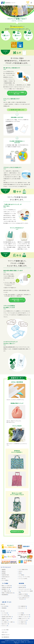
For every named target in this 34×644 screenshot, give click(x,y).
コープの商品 (5, 583)
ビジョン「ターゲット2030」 (25, 577)
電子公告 (4, 579)
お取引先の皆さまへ (6, 577)
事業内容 (4, 571)
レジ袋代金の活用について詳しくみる (17, 300)
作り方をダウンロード (16, 532)
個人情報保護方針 (5, 637)
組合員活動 (21, 583)
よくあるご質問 (5, 630)
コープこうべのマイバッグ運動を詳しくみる (17, 93)
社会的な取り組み (5, 575)
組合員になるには (5, 635)
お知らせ (20, 571)
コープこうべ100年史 (23, 579)
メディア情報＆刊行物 (23, 570)
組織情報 (4, 570)
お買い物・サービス (7, 602)
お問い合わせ (5, 632)
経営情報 (4, 573)
